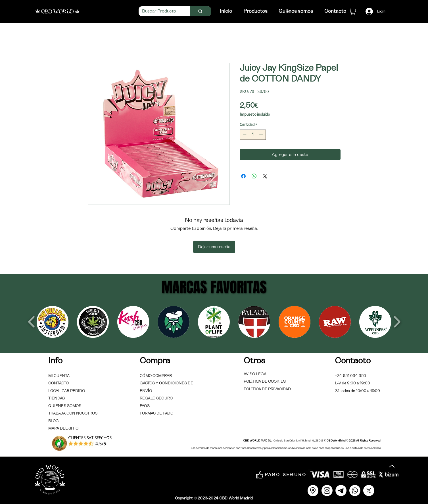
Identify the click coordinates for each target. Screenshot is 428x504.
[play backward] (32, 322)
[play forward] (397, 322)
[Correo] (341, 491)
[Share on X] (265, 176)
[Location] (313, 491)
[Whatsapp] (355, 491)
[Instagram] (327, 491)
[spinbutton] (253, 135)
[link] (353, 11)
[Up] (392, 466)
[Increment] (262, 135)
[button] (53, 322)
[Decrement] (244, 135)
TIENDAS (57, 398)
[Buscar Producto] (160, 11)
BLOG (54, 421)
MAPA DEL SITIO (63, 428)
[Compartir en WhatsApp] (254, 176)
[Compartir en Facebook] (243, 176)
